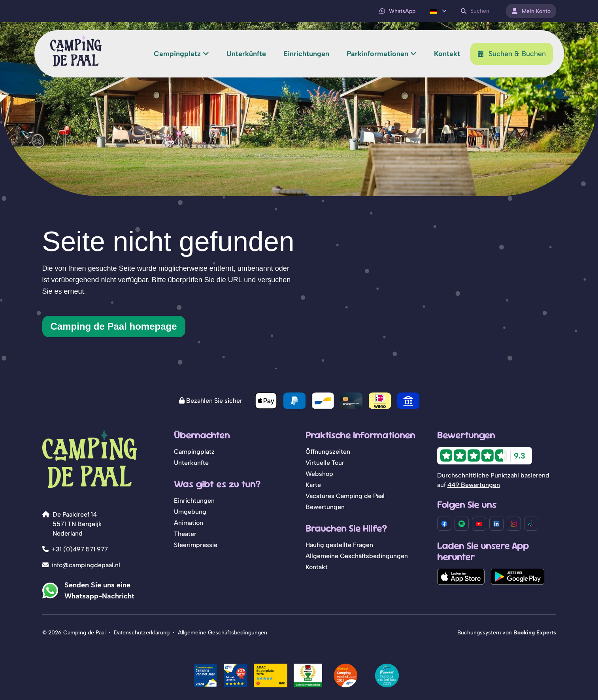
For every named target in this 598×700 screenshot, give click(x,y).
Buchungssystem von (507, 633)
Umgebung (190, 512)
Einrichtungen (194, 501)
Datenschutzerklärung (142, 633)
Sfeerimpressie (196, 545)
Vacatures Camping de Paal (345, 496)
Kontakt (317, 567)
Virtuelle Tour (325, 463)
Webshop (319, 474)
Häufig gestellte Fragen (339, 545)
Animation (189, 523)
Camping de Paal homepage (114, 326)
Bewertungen (325, 507)
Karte (313, 485)
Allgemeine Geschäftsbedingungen (357, 556)
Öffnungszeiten (328, 452)
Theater (185, 534)
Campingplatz (194, 452)
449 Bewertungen (474, 485)
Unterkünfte (191, 463)
